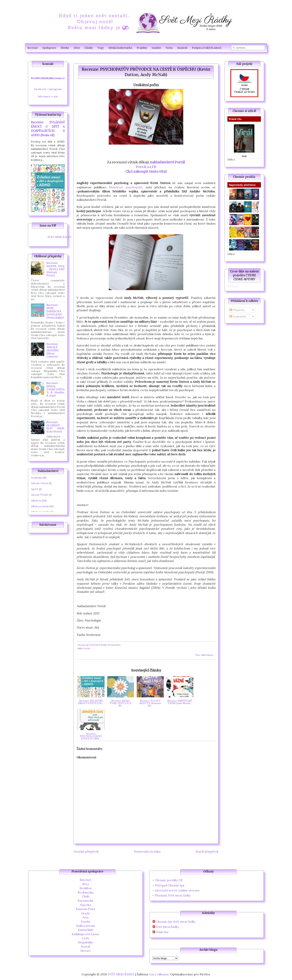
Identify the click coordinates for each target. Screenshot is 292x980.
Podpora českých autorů (207, 48)
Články (89, 48)
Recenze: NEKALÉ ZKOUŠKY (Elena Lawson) (53, 350)
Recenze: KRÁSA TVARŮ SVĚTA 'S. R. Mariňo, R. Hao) (55, 389)
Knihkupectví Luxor (85, 934)
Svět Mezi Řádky (168, 927)
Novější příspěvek (86, 851)
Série (77, 48)
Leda (85, 938)
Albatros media (40, 512)
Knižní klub (85, 930)
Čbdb (86, 896)
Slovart (86, 951)
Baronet (86, 880)
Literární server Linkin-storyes (177, 890)
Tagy (101, 48)
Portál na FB (146, 167)
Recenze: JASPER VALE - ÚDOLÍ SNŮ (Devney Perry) (55, 269)
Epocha (86, 905)
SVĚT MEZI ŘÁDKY (60, 237)
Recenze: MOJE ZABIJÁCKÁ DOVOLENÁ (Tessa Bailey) (55, 311)
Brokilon (85, 888)
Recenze (33, 48)
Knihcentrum (86, 926)
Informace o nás (48, 96)
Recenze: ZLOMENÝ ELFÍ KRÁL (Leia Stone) (55, 427)
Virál (244, 156)
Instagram (55, 89)
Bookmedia (86, 892)
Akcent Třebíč (40, 495)
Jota (85, 917)
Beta (86, 884)
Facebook (40, 89)
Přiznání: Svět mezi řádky (173, 895)
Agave (35, 489)
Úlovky (65, 48)
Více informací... (205, 655)
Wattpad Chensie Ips (170, 885)
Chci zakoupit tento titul (146, 171)
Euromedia (85, 901)
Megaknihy (85, 942)
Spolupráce (49, 48)
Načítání (232, 286)
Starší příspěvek (207, 851)
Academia (37, 478)
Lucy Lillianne (159, 974)
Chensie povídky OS (169, 880)
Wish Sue (162, 932)
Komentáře (238, 316)
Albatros (36, 501)
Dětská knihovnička (120, 48)
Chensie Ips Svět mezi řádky (176, 922)
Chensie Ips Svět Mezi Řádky (92, 645)
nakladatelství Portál (167, 162)
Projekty (142, 48)
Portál (87, 648)
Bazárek (182, 48)
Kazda (85, 921)
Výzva (169, 48)
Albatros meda (40, 506)
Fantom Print (86, 909)
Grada (85, 913)
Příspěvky (237, 310)
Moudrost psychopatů (126, 187)
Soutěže (156, 48)
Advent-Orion (39, 483)
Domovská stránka (147, 851)
